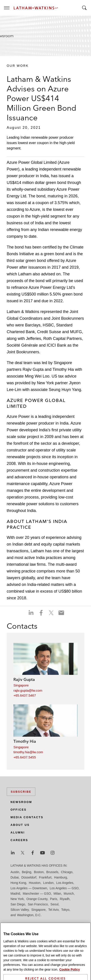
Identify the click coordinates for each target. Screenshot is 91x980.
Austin (15, 872)
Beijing (27, 872)
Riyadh (65, 899)
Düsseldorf (29, 877)
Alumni (18, 833)
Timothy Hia (25, 741)
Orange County (37, 899)
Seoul (55, 904)
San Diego (18, 904)
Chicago (67, 872)
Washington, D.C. (29, 915)
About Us (20, 825)
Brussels (52, 872)
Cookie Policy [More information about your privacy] (70, 978)
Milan (57, 894)
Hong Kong (18, 883)
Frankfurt (45, 877)
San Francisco (38, 904)
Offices (19, 810)
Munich (69, 894)
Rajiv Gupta (24, 679)
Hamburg (61, 877)
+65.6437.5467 (25, 695)
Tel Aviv (53, 910)
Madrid (15, 894)
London (48, 883)
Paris (54, 899)
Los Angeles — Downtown (29, 888)
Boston (39, 872)
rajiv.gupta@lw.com (28, 690)
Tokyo (65, 910)
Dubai (15, 877)
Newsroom (21, 802)
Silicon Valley (20, 910)
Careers (19, 840)
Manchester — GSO (37, 894)
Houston (35, 883)
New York (17, 899)
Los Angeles (65, 883)
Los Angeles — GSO (64, 888)
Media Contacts (27, 817)
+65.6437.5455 (25, 757)
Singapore (21, 685)
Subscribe (21, 792)
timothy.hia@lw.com (28, 752)
